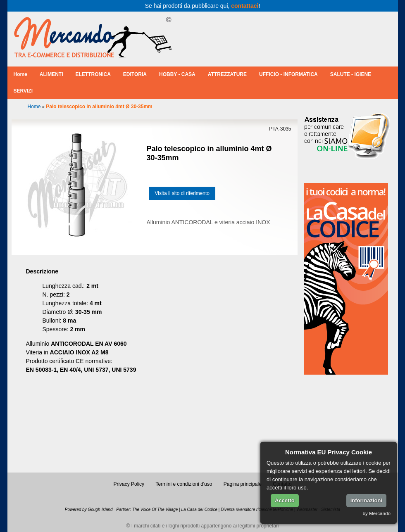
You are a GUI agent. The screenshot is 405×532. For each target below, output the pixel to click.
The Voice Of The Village (155, 509)
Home (20, 74)
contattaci (245, 6)
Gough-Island (100, 509)
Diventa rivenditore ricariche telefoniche (257, 509)
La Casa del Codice (199, 509)
